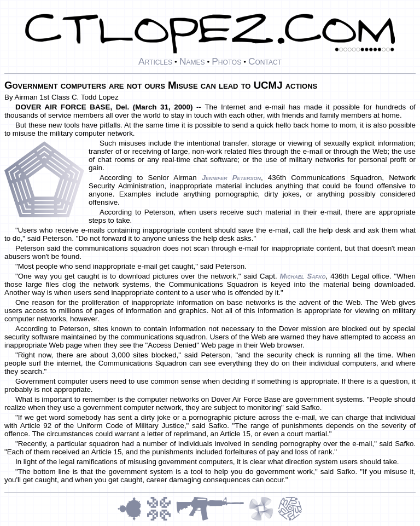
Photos (226, 61)
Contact (265, 61)
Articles (155, 61)
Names (192, 61)
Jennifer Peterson (231, 178)
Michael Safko (303, 276)
